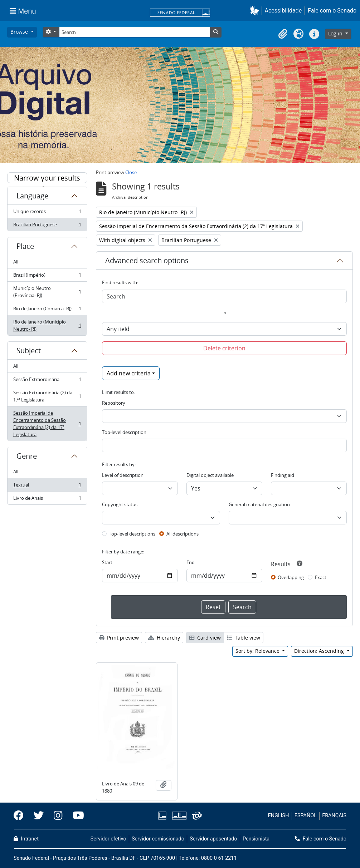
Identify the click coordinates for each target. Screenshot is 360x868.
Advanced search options (147, 260)
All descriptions (183, 534)
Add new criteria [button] (129, 373)
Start (107, 562)
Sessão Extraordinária (47, 381)
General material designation (259, 504)
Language (32, 196)
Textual (47, 486)
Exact (321, 577)
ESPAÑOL (306, 816)
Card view (205, 638)
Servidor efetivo (108, 839)
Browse (20, 32)
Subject (29, 351)
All (16, 262)
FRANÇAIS (334, 816)
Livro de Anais (47, 499)
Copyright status (120, 504)
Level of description (123, 475)
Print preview (119, 638)
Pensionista (256, 839)
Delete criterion (224, 348)
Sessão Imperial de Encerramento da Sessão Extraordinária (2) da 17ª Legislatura (47, 424)
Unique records (47, 213)
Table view (244, 638)
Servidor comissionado (158, 839)
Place (25, 246)
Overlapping (291, 577)
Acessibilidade (283, 11)
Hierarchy (164, 638)
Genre (27, 456)
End (191, 562)
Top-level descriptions (132, 534)
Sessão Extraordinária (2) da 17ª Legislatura (47, 396)
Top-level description (124, 432)
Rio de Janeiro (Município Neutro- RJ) (47, 325)
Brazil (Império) (47, 277)
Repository (114, 403)
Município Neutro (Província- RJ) (47, 292)
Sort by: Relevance (258, 651)
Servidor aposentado (213, 839)
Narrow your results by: (47, 178)
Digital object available (210, 475)
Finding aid (283, 475)
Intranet (26, 839)
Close (131, 172)
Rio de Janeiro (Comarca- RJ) (47, 310)
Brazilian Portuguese (47, 226)
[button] (256, 11)
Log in (336, 33)
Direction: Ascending (320, 651)
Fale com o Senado (332, 11)
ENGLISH (279, 816)
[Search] (135, 32)
